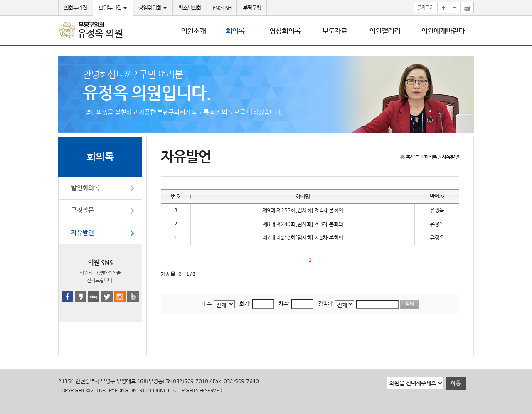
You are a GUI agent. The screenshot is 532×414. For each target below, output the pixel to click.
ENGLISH (222, 8)
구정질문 (82, 210)
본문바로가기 (0, 0)
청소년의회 (190, 8)
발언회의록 (85, 188)
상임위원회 (153, 8)
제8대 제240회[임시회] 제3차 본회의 (303, 224)
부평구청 (252, 8)
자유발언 (82, 233)
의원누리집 (113, 8)
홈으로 (413, 157)
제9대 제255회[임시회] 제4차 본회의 (303, 210)
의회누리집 (75, 8)
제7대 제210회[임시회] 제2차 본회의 (303, 238)
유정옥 (437, 210)
